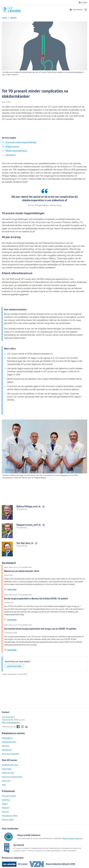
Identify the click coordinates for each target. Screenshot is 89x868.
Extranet (5, 811)
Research (6, 808)
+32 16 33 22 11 (8, 717)
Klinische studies (9, 796)
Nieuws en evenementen (12, 777)
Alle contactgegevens (11, 722)
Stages (5, 804)
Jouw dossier (78, 9)
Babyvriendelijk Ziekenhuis (73, 838)
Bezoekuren (7, 750)
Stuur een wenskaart (10, 754)
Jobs (4, 784)
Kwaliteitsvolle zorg (10, 765)
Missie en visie (8, 773)
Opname (5, 746)
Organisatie (7, 769)
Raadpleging (7, 738)
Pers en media (8, 819)
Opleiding (6, 800)
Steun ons (6, 781)
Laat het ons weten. (14, 666)
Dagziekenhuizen (9, 742)
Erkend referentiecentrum (16, 151)
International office (10, 816)
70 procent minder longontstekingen (21, 142)
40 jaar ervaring (12, 146)
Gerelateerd (10, 155)
